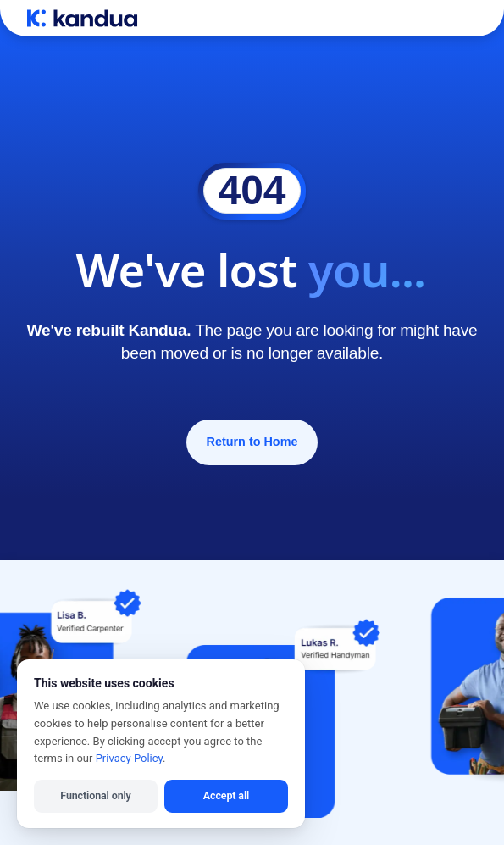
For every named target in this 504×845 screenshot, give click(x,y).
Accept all (226, 795)
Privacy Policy (129, 758)
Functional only (95, 795)
